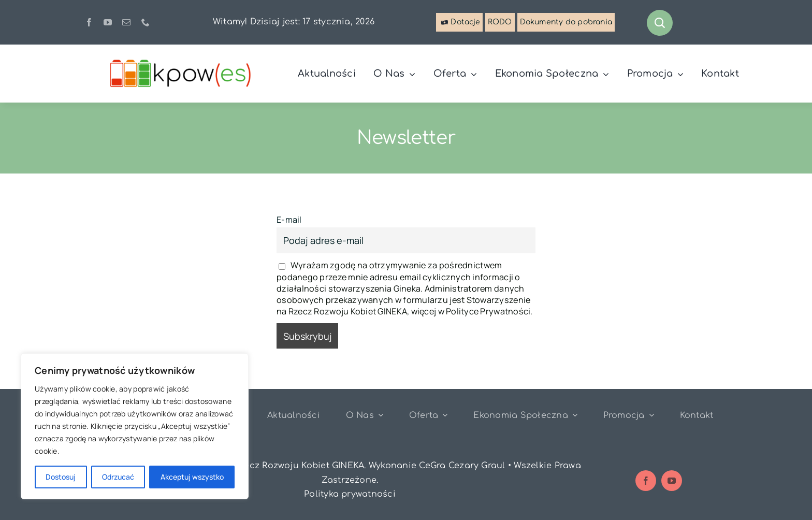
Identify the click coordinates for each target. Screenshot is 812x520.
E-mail (289, 220)
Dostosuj (61, 477)
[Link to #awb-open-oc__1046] (660, 23)
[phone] (146, 22)
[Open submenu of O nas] (379, 415)
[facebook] (89, 22)
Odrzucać (118, 477)
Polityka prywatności (350, 494)
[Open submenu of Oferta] (443, 415)
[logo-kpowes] (181, 61)
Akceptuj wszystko (192, 477)
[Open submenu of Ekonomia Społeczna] (573, 415)
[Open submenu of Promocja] (649, 415)
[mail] (126, 22)
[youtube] (108, 22)
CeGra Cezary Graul (462, 466)
